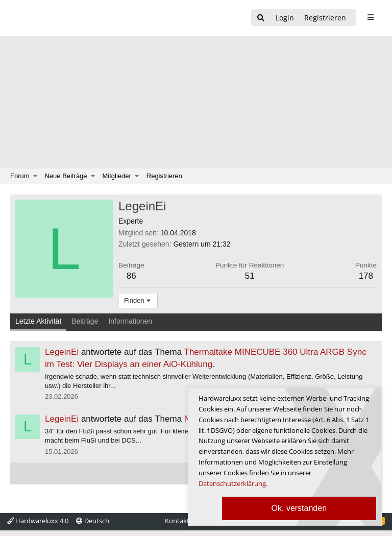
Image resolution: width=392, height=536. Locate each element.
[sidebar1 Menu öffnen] (370, 17)
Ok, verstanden (299, 508)
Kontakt (177, 521)
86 (131, 276)
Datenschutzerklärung (232, 483)
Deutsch (93, 521)
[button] (35, 176)
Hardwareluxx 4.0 (38, 521)
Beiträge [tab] (85, 321)
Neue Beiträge (66, 176)
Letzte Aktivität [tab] (38, 321)
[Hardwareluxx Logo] (62, 18)
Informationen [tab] (130, 321)
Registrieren (164, 176)
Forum (20, 176)
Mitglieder (117, 176)
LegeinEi (62, 352)
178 (366, 276)
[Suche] (261, 18)
